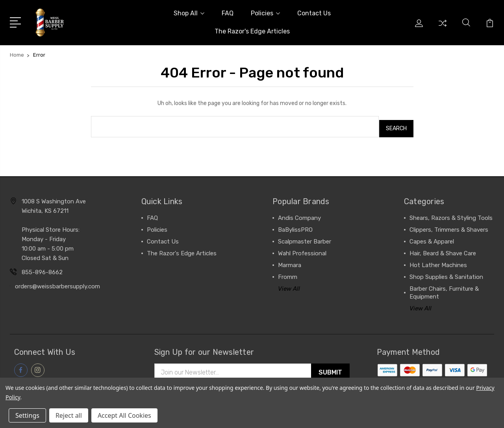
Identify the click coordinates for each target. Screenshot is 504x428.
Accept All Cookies (124, 415)
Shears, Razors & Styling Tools (451, 214)
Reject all (69, 415)
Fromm (288, 273)
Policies (265, 13)
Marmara (290, 261)
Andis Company (299, 214)
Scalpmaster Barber (305, 238)
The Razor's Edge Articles (252, 31)
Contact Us (314, 13)
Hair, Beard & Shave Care (443, 249)
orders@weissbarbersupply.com (57, 282)
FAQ (228, 13)
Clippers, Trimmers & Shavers (449, 226)
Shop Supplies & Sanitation (446, 273)
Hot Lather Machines (438, 261)
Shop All (189, 13)
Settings (27, 415)
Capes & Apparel (432, 238)
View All (289, 285)
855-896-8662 (42, 268)
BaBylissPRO (295, 226)
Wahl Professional (302, 249)
